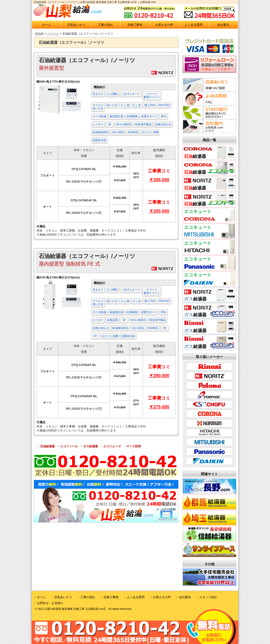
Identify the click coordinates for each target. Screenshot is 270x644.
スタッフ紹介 (208, 597)
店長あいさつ (76, 25)
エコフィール (69, 446)
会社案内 (223, 25)
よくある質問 (194, 25)
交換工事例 (135, 25)
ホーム (47, 25)
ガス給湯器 (90, 446)
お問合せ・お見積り (50, 603)
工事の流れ (105, 25)
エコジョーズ (112, 446)
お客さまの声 (164, 25)
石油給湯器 (47, 446)
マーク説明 (134, 446)
